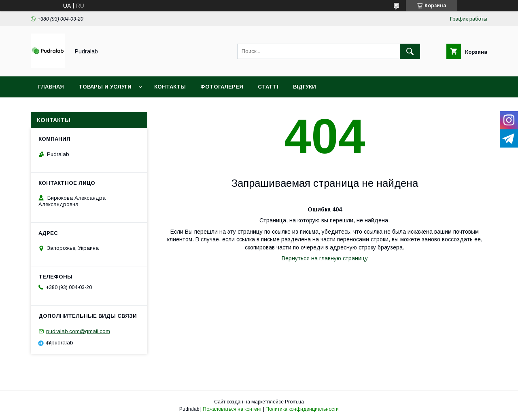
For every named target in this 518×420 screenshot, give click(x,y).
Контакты (170, 87)
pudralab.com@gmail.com (78, 331)
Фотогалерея (222, 87)
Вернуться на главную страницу (325, 258)
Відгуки (305, 87)
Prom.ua (294, 402)
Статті (268, 87)
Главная (51, 87)
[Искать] (410, 51)
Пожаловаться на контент (232, 409)
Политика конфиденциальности (302, 409)
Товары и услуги (105, 87)
